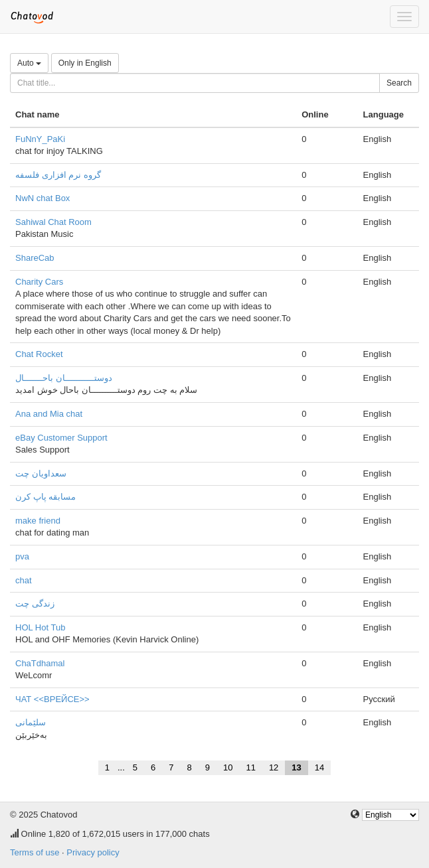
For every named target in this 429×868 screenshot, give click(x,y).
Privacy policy (93, 852)
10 (228, 767)
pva (22, 556)
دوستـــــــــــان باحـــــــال (64, 378)
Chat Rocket (39, 354)
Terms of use (35, 852)
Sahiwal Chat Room (53, 222)
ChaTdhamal (40, 663)
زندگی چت (35, 604)
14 (319, 767)
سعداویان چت (41, 473)
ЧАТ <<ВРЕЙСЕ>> (52, 699)
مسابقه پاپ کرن (45, 497)
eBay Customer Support (61, 438)
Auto (29, 63)
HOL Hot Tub (40, 627)
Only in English (85, 63)
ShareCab (35, 258)
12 (274, 767)
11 (250, 767)
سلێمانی (31, 722)
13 (296, 767)
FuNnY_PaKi (40, 139)
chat (24, 580)
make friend (38, 521)
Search (399, 83)
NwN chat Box (43, 198)
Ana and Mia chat (49, 414)
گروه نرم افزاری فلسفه (58, 175)
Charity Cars (39, 282)
